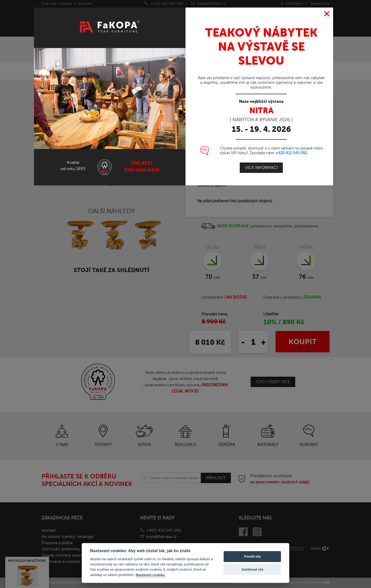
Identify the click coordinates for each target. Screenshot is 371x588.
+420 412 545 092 (291, 153)
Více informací (261, 168)
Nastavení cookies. (151, 575)
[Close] (327, 14)
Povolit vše (252, 556)
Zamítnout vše (252, 569)
